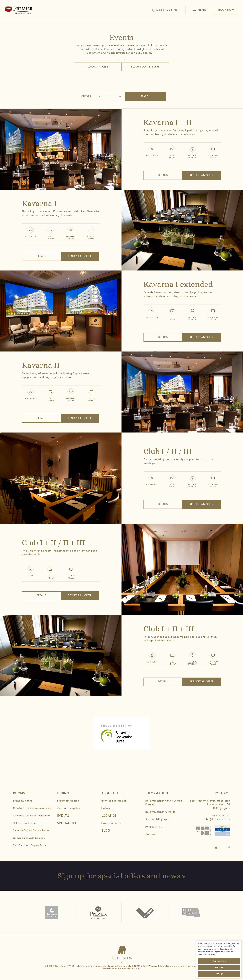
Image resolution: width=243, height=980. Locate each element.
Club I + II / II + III (54, 543)
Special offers (70, 823)
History (106, 808)
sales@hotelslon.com (217, 819)
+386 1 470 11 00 (221, 816)
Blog (106, 831)
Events (63, 816)
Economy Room (23, 801)
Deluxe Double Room (26, 823)
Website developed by (114, 969)
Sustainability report (158, 819)
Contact (222, 793)
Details (163, 175)
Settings (219, 974)
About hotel (112, 793)
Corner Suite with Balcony (29, 838)
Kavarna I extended (178, 284)
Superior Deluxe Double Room (31, 831)
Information (157, 793)
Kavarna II (41, 365)
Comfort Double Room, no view (32, 808)
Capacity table (98, 67)
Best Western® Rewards (160, 812)
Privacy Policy (154, 827)
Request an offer (201, 175)
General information (114, 801)
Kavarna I (39, 203)
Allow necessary (219, 961)
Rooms (19, 793)
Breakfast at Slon (68, 801)
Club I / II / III (168, 451)
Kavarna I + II (168, 122)
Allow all (219, 968)
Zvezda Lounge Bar (69, 808)
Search (145, 96)
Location (109, 816)
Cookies (150, 834)
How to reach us (111, 823)
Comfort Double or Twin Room (32, 816)
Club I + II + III (169, 629)
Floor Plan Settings (145, 67)
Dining (63, 793)
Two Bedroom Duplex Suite (30, 846)
